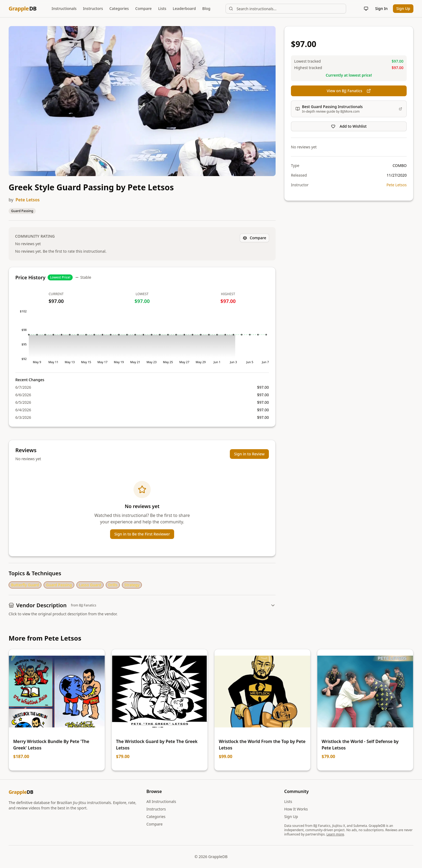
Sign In (381, 8)
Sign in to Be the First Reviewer (142, 534)
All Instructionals (161, 801)
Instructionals (64, 8)
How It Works (296, 809)
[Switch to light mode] (366, 9)
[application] (142, 339)
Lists (162, 8)
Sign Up (403, 8)
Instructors (93, 8)
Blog (206, 8)
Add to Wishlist (349, 126)
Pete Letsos (28, 200)
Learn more (335, 834)
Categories (119, 8)
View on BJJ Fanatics (349, 91)
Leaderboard (184, 8)
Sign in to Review (249, 454)
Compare (144, 8)
